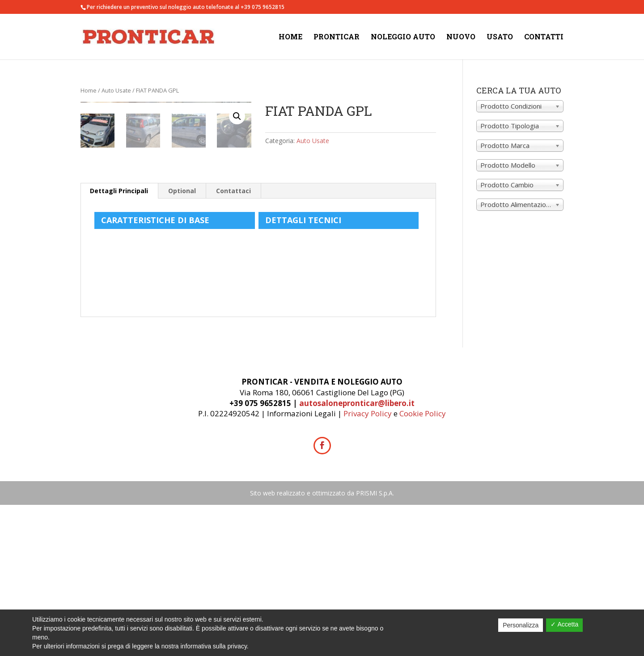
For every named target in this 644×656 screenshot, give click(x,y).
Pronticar (337, 37)
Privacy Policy (368, 565)
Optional (182, 342)
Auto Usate (116, 90)
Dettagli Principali (119, 342)
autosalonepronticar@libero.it (357, 554)
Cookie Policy (423, 565)
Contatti (544, 37)
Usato (500, 37)
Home (290, 37)
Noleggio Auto (403, 37)
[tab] (119, 342)
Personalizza (521, 625)
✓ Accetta (564, 624)
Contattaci (233, 342)
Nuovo (461, 37)
